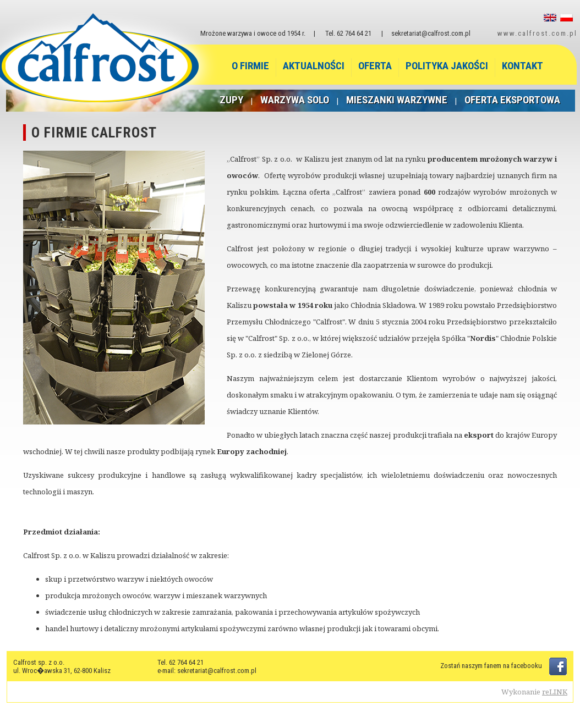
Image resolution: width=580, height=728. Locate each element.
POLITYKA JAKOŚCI (447, 66)
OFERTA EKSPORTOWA (512, 100)
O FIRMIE (250, 66)
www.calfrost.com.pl (537, 33)
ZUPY (231, 100)
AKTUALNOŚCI (314, 66)
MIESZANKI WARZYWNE (397, 100)
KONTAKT (522, 66)
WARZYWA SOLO (295, 100)
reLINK (555, 692)
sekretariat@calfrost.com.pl (431, 33)
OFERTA (375, 66)
